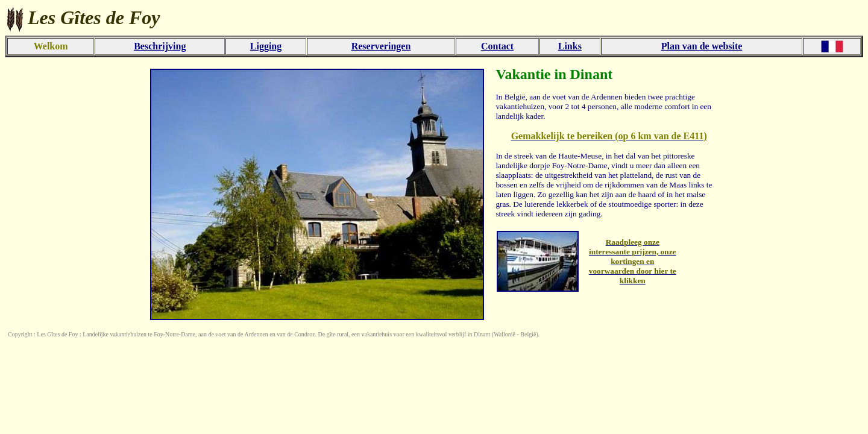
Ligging (266, 46)
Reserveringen (381, 46)
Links (570, 46)
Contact (497, 46)
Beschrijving (160, 46)
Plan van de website (702, 46)
